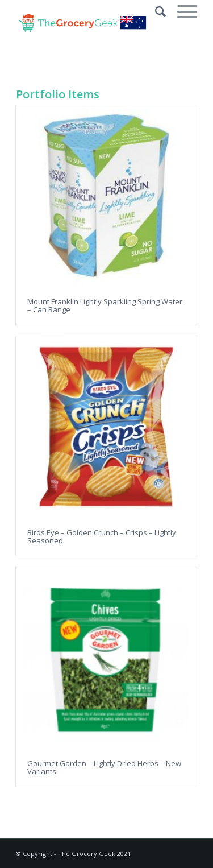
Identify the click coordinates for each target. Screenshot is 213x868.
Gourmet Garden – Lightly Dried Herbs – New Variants (104, 767)
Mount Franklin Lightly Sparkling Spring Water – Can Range (105, 305)
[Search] (155, 11)
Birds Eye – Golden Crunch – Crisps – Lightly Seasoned (102, 536)
